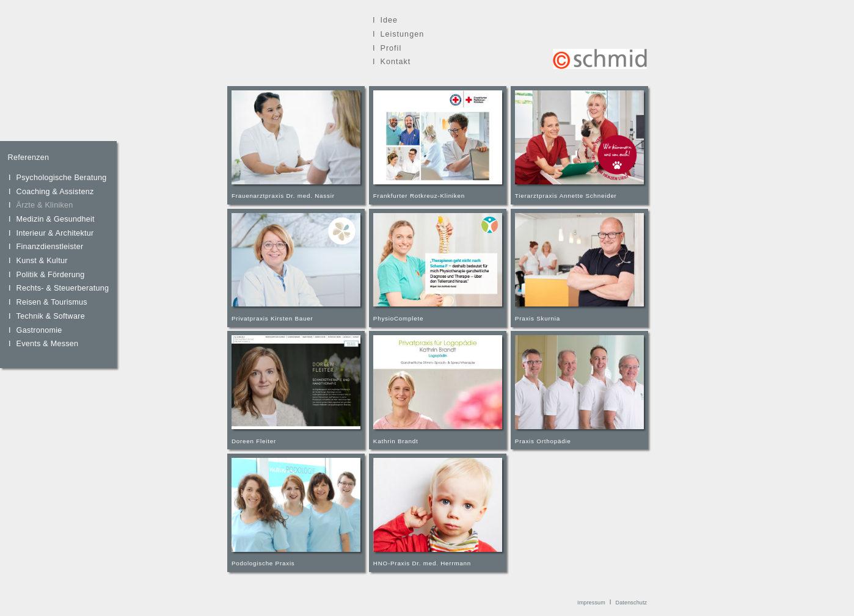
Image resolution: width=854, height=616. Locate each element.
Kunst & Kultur (42, 261)
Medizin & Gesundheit (56, 219)
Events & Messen (48, 344)
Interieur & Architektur (55, 233)
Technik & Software (51, 316)
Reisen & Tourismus (52, 302)
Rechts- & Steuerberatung (63, 288)
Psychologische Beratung (62, 178)
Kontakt (395, 62)
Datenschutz (632, 603)
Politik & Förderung (51, 275)
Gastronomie (39, 330)
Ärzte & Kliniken (45, 205)
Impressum (591, 603)
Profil (391, 48)
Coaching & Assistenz (55, 192)
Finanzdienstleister (50, 247)
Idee (389, 20)
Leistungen (402, 34)
